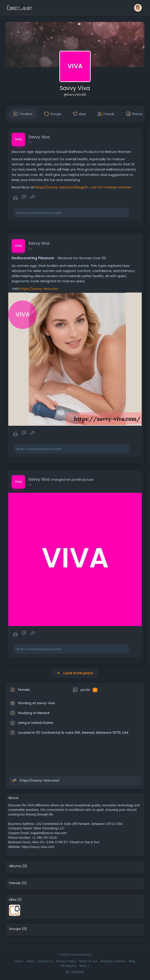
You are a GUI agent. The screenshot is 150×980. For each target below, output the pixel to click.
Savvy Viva (75, 88)
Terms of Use (88, 961)
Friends (15, 883)
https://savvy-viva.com (39, 289)
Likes (13, 900)
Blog (132, 961)
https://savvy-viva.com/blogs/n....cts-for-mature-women (83, 187)
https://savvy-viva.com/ (40, 780)
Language (75, 972)
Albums (15, 866)
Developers (68, 966)
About (31, 961)
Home (19, 961)
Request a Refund (113, 961)
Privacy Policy (66, 961)
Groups (15, 929)
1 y (30, 142)
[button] (138, 8)
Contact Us (45, 961)
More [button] (84, 966)
